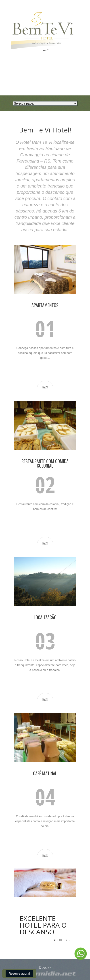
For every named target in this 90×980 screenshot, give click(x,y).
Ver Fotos (60, 940)
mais (45, 387)
